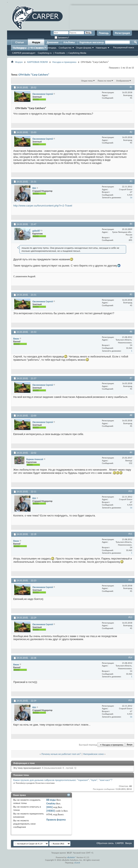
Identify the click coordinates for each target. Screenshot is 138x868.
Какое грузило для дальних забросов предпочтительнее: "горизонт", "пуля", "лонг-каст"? (63, 780)
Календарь (51, 48)
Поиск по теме (104, 81)
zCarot (77, 863)
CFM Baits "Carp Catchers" (34, 75)
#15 (130, 700)
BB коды (51, 800)
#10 (130, 491)
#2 (131, 132)
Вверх (130, 745)
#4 (131, 224)
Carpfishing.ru (45, 53)
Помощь (104, 33)
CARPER (119, 843)
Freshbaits (60, 53)
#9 (131, 452)
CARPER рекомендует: (24, 53)
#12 (130, 580)
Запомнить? (62, 38)
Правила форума (56, 820)
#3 (131, 181)
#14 (130, 657)
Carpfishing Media (77, 53)
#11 (130, 534)
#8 (131, 415)
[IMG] (50, 807)
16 (131, 198)
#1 (131, 87)
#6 (131, 332)
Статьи (20, 42)
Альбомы (69, 42)
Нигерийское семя (93, 754)
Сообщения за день (22, 48)
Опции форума (84, 48)
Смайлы (51, 803)
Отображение (123, 81)
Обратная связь (105, 843)
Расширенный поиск (123, 47)
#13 (130, 617)
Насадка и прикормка (64, 62)
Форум (36, 42)
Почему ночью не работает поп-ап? (61, 754)
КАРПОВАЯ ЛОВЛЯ (37, 62)
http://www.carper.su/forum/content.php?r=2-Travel (43, 206)
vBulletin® (71, 857)
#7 (131, 378)
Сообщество (65, 48)
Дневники (53, 42)
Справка (39, 48)
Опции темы (87, 81)
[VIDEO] (51, 811)
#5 (131, 294)
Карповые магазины (92, 42)
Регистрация (122, 33)
